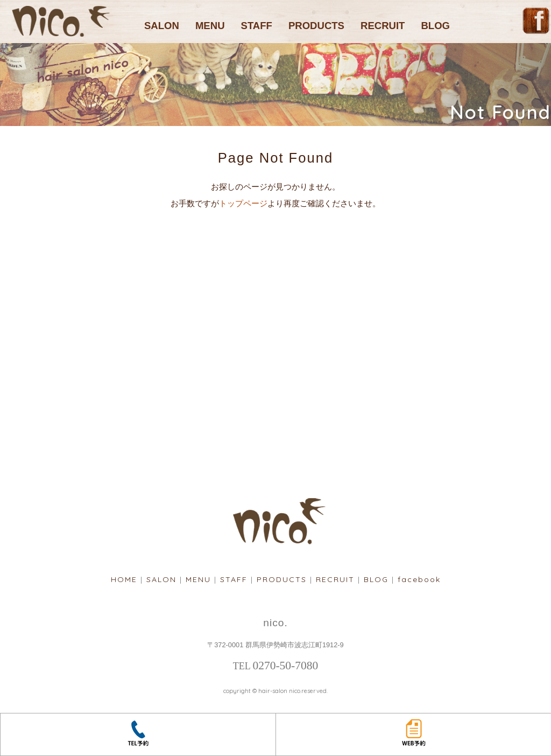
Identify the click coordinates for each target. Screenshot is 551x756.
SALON (162, 26)
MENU (210, 26)
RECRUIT (383, 26)
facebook (419, 579)
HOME (124, 579)
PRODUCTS (316, 26)
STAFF (257, 26)
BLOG (435, 26)
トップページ (243, 203)
